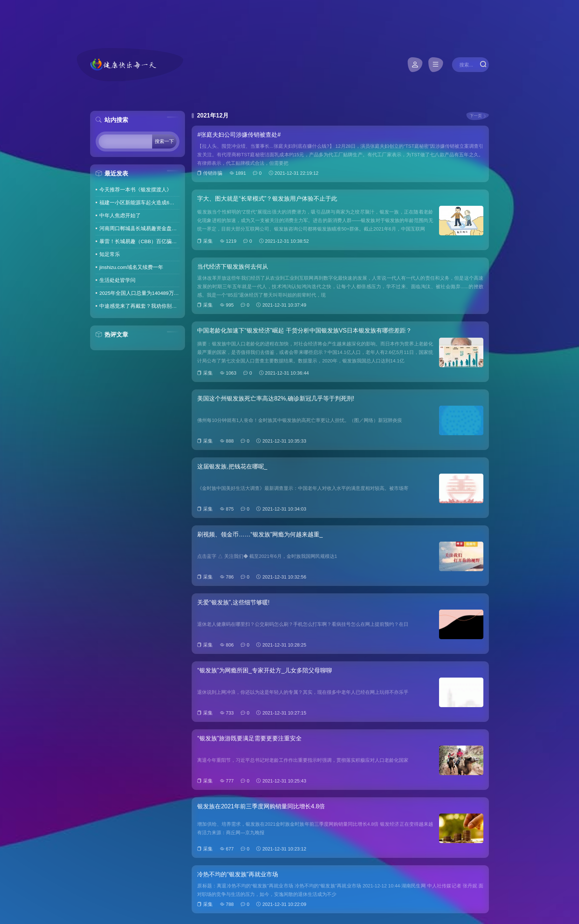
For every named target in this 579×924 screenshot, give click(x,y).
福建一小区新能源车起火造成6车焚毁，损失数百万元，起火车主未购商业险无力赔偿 (139, 203)
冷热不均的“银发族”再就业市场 (238, 874)
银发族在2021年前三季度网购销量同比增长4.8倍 (261, 806)
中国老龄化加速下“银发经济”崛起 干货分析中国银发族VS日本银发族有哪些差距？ (304, 330)
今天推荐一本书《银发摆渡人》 (136, 190)
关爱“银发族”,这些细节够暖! (233, 602)
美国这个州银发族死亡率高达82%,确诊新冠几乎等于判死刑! (276, 398)
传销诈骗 (213, 173)
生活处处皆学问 (117, 280)
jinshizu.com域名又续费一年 (131, 267)
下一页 (476, 116)
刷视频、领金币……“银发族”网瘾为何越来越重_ (260, 534)
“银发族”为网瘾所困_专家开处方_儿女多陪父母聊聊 (264, 670)
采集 (208, 241)
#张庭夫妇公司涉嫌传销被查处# (239, 135)
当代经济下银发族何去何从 (233, 267)
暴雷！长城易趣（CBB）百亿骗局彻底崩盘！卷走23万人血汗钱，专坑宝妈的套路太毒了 (139, 241)
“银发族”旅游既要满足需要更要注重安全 (249, 738)
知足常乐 (110, 254)
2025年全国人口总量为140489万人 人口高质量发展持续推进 (139, 293)
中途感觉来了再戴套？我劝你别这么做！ (139, 306)
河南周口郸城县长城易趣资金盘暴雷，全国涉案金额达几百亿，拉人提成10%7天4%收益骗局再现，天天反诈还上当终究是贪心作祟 (139, 229)
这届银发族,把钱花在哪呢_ (232, 466)
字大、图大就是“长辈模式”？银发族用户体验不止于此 (267, 199)
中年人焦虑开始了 (120, 216)
